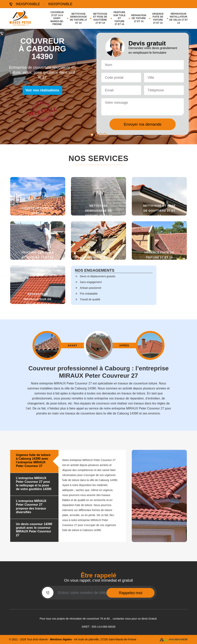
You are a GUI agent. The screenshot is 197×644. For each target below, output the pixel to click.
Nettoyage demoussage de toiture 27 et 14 (78, 18)
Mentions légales (61, 639)
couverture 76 (95, 619)
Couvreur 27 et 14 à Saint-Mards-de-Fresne (57, 18)
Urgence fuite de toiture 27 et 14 (158, 18)
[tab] (34, 461)
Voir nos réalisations (42, 90)
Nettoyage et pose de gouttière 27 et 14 (100, 18)
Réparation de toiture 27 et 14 (139, 18)
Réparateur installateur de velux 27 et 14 (178, 18)
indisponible (28, 4)
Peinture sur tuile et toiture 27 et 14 (119, 18)
